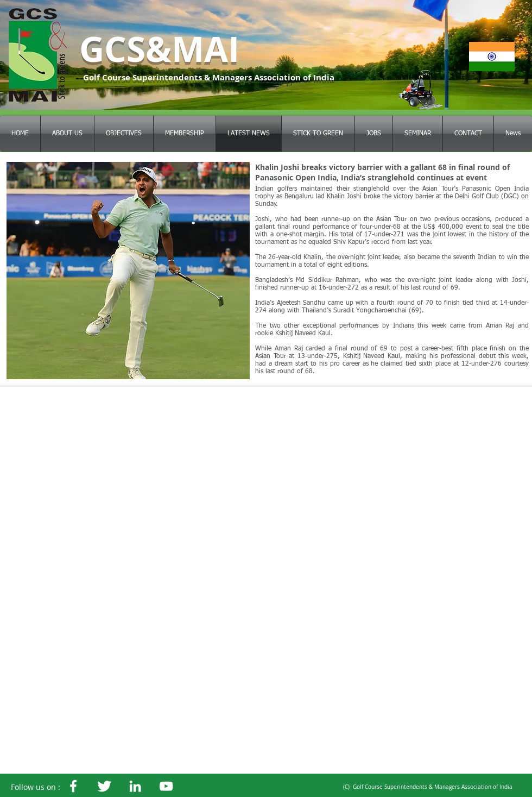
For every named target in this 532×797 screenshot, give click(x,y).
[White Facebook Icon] (73, 786)
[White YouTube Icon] (166, 786)
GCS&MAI (159, 49)
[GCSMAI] (104, 786)
